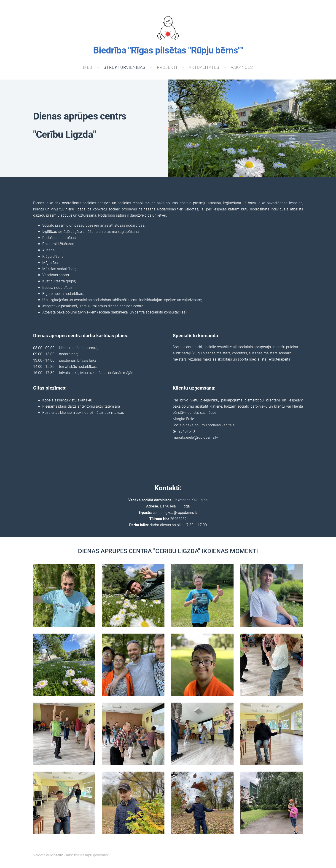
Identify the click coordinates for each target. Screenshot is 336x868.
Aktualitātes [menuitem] (204, 68)
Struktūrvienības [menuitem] (125, 68)
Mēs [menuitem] (88, 68)
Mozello (57, 856)
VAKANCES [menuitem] (242, 68)
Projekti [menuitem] (167, 68)
